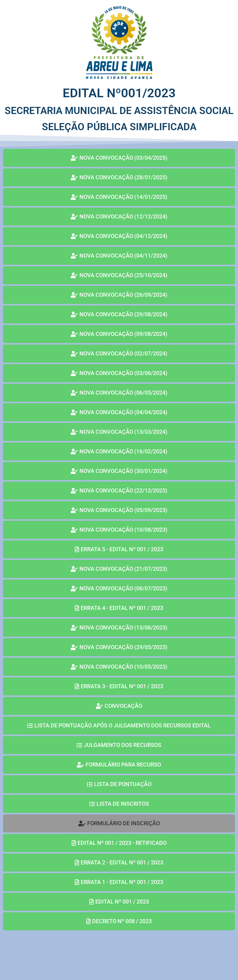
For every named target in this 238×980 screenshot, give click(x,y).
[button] (119, 823)
